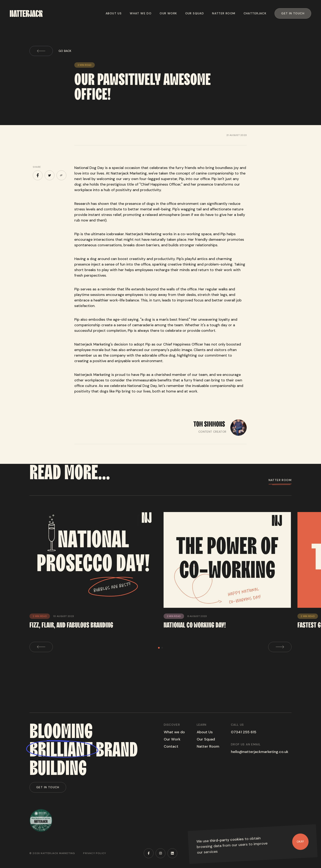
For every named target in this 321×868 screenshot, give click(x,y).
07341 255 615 (244, 732)
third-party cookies (227, 840)
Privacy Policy (95, 853)
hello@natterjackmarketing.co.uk (260, 752)
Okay (300, 842)
